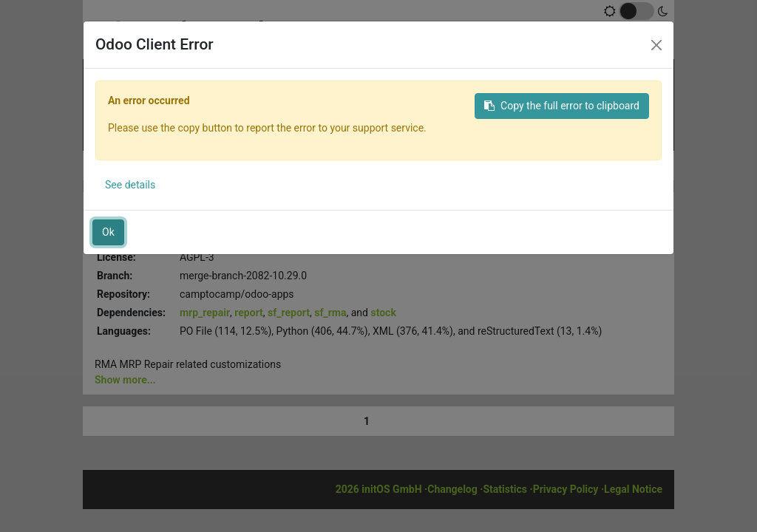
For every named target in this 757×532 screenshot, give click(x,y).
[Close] (656, 45)
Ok (108, 232)
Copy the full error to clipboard (562, 106)
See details (130, 185)
